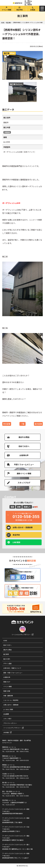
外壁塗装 (7, 132)
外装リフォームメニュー (24, 464)
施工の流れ (7, 659)
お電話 (33, 10)
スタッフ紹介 (7, 719)
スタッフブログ (24, 483)
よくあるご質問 (8, 709)
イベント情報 (6, 10)
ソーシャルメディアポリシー (21, 635)
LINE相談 (16, 542)
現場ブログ (7, 682)
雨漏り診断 (7, 691)
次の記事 (7, 424)
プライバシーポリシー (10, 723)
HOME (5, 640)
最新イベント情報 (24, 473)
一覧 (22, 424)
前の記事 (38, 424)
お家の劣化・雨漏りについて (12, 668)
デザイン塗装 (7, 663)
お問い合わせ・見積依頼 (11, 705)
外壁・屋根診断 (8, 696)
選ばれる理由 (24, 437)
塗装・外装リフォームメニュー (13, 673)
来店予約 (20, 10)
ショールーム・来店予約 (11, 700)
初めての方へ (24, 446)
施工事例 (6, 654)
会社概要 (6, 714)
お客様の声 (24, 455)
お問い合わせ (23, 527)
